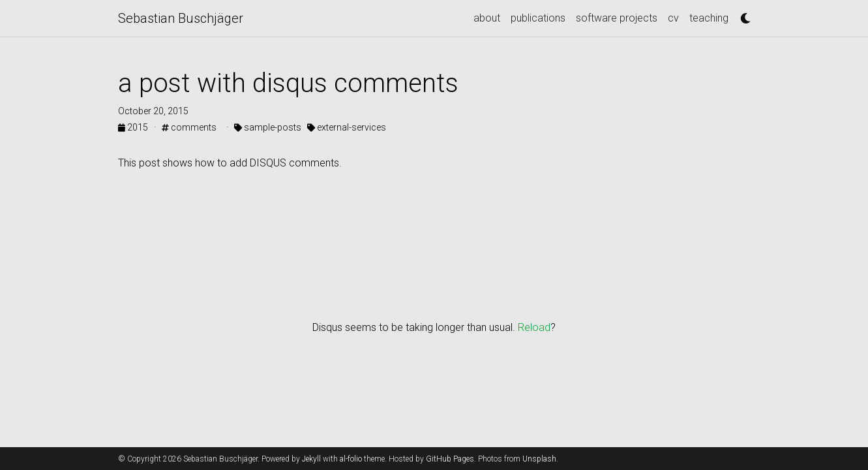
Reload (534, 327)
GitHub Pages (450, 459)
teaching (709, 18)
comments (189, 127)
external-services (347, 127)
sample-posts (268, 127)
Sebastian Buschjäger (181, 18)
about (487, 18)
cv (673, 18)
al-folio (351, 459)
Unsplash (539, 459)
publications (538, 18)
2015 (134, 127)
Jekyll (311, 459)
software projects (617, 18)
